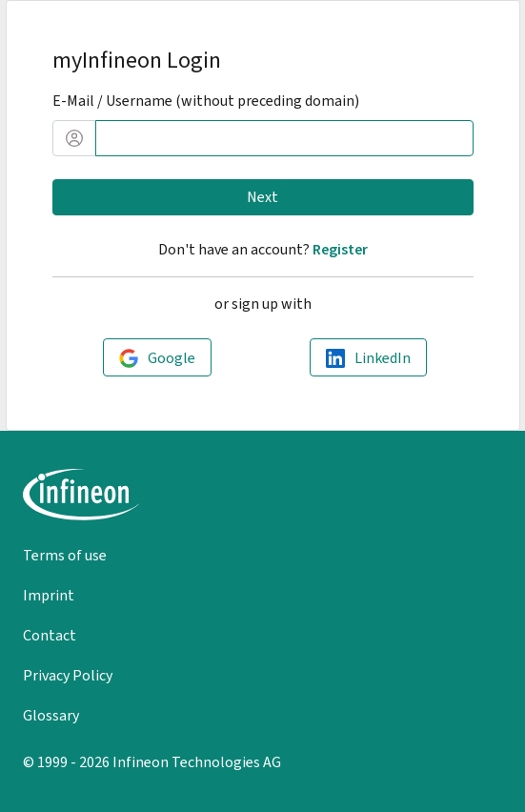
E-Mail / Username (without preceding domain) (206, 101)
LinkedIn (383, 358)
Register (340, 249)
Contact (50, 635)
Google (172, 358)
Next (262, 197)
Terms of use (65, 555)
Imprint (49, 595)
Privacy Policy (68, 675)
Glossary (51, 715)
